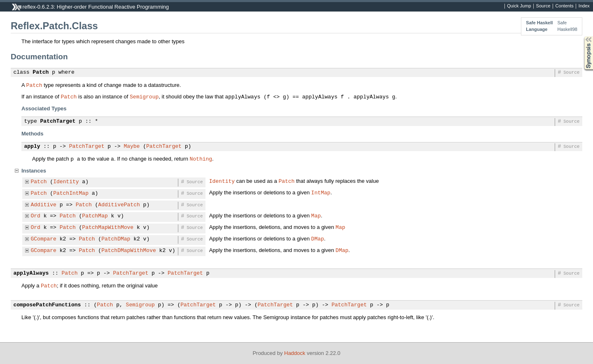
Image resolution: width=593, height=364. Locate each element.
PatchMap (95, 216)
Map (316, 215)
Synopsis (582, 36)
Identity (66, 182)
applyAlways (31, 273)
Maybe (132, 147)
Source (543, 6)
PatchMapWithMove (108, 228)
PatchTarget (58, 121)
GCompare (44, 239)
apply (32, 147)
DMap (318, 238)
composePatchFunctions (47, 305)
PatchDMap (116, 239)
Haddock (295, 353)
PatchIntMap (71, 194)
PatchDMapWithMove (129, 251)
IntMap (321, 192)
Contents (565, 6)
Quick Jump (519, 6)
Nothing (201, 159)
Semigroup (144, 96)
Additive (44, 205)
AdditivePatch (119, 205)
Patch (41, 72)
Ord (36, 216)
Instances (34, 171)
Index (584, 6)
